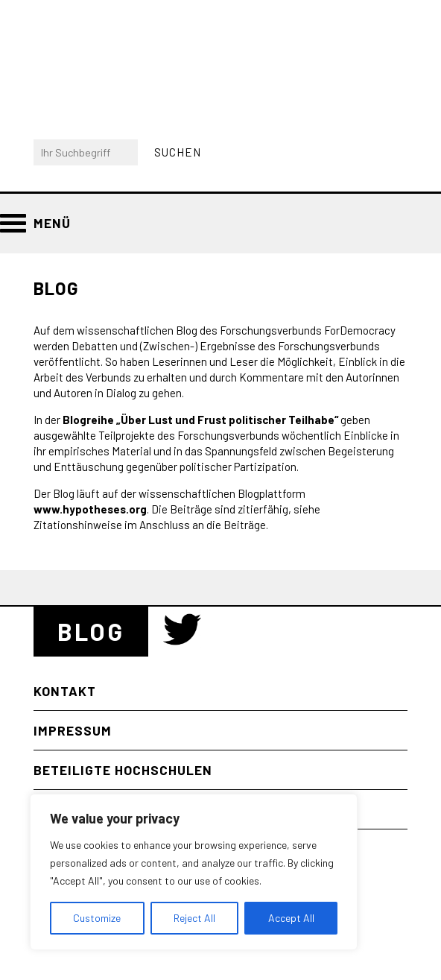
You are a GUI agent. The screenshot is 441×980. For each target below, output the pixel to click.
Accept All (291, 918)
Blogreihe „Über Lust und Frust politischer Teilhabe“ (200, 420)
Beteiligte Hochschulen (123, 770)
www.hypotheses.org (90, 509)
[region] (194, 872)
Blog (91, 631)
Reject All (194, 918)
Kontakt (65, 691)
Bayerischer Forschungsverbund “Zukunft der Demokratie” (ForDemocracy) (117, 56)
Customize (97, 918)
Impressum (73, 730)
